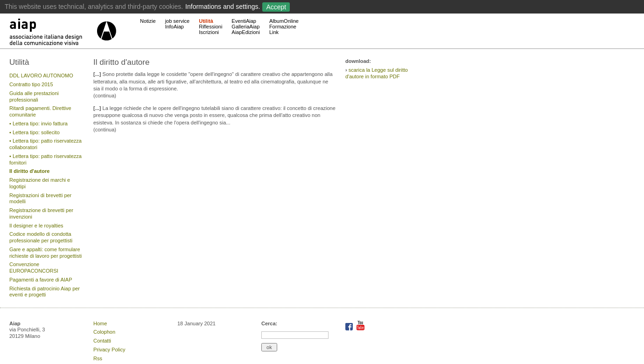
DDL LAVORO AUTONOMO (41, 76)
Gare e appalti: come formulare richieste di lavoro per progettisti (45, 253)
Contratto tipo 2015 (31, 84)
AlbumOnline (284, 21)
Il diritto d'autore (29, 171)
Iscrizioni (209, 32)
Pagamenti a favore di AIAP (41, 280)
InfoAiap (175, 27)
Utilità (206, 21)
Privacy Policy (109, 350)
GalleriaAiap (245, 27)
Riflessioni (210, 27)
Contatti (102, 341)
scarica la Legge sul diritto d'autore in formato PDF (377, 73)
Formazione (283, 27)
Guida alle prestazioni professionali (34, 96)
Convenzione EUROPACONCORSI (34, 268)
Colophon (104, 332)
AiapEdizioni (246, 32)
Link (274, 32)
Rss (98, 358)
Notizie (148, 21)
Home (100, 323)
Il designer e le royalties (36, 226)
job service (178, 21)
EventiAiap (244, 21)
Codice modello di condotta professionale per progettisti (41, 237)
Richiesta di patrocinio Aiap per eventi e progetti (45, 292)
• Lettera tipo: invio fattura (38, 124)
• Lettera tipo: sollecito (35, 132)
